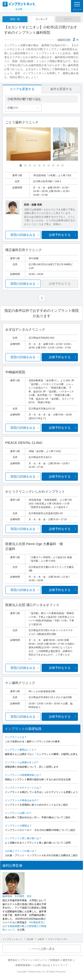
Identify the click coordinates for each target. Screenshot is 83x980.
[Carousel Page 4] (35, 165)
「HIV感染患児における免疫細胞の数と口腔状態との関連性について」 (24, 926)
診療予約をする (60, 235)
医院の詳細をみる (23, 235)
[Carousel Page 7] (49, 165)
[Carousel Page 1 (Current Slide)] (21, 165)
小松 (13, 108)
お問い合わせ (43, 965)
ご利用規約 (54, 960)
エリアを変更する (22, 89)
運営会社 (13, 960)
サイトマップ (60, 965)
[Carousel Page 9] (58, 165)
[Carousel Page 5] (39, 165)
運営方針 (68, 960)
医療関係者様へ (24, 965)
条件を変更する (61, 89)
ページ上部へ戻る (43, 949)
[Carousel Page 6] (44, 165)
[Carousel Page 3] (30, 165)
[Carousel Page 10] (63, 165)
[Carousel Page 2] (25, 165)
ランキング (41, 19)
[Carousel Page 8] (53, 165)
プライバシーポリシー (33, 960)
